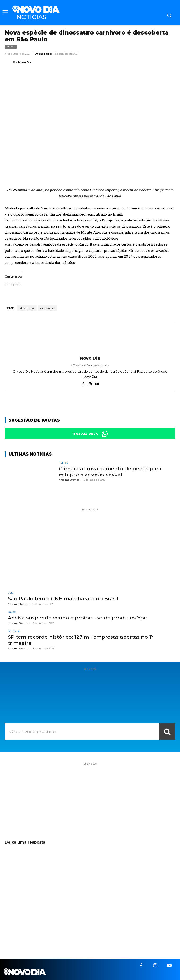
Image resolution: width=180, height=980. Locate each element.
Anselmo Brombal (70, 480)
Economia (14, 631)
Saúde (12, 612)
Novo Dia (25, 62)
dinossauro (47, 308)
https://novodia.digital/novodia (90, 365)
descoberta (27, 308)
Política (63, 463)
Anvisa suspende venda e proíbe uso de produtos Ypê (77, 618)
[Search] (167, 732)
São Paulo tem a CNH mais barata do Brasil (63, 598)
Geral (11, 47)
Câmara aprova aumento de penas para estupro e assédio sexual (110, 471)
